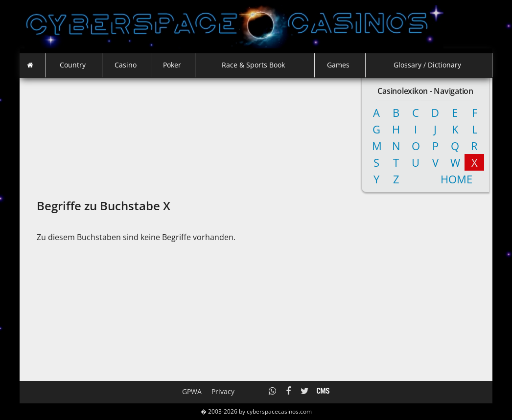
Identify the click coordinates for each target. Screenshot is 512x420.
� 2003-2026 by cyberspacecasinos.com (256, 411)
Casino (126, 65)
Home (448, 179)
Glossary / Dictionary (427, 65)
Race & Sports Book (253, 65)
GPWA (192, 391)
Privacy (223, 391)
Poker (172, 65)
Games (338, 65)
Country (73, 65)
